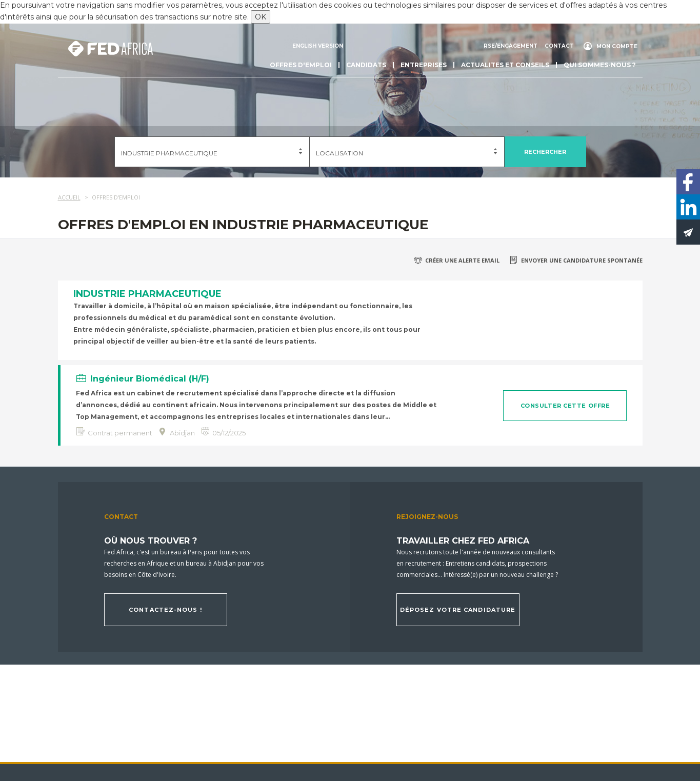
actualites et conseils (505, 65)
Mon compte (617, 46)
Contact (559, 46)
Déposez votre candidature (458, 610)
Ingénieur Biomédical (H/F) (150, 379)
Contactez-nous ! (165, 610)
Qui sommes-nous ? (600, 65)
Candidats (366, 65)
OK (261, 17)
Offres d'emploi (301, 65)
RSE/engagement (511, 46)
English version (318, 46)
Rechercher (545, 152)
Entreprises (424, 65)
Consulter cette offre (565, 406)
